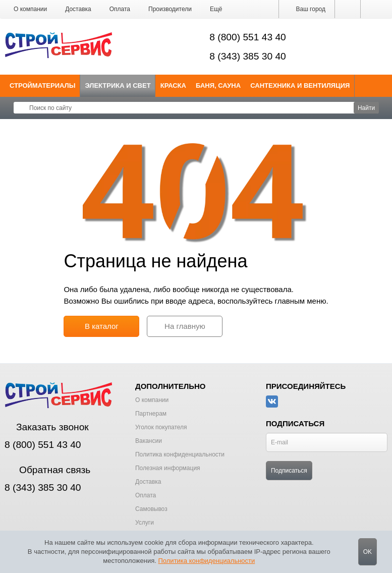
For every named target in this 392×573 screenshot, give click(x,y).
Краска (173, 85)
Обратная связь (47, 470)
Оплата (120, 9)
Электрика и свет (118, 85)
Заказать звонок (47, 427)
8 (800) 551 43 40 (248, 37)
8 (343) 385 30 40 (248, 56)
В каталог (102, 326)
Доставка (78, 9)
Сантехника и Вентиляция (300, 85)
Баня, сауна (218, 85)
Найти (366, 108)
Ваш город (307, 9)
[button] (216, 9)
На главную (185, 326)
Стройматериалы (43, 85)
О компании (30, 9)
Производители (170, 9)
